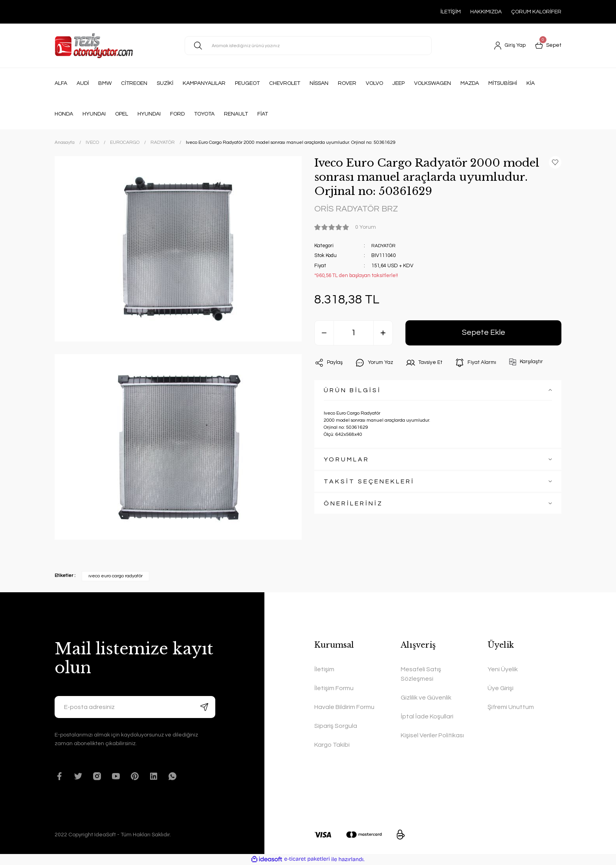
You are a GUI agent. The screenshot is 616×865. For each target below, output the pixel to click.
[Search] (308, 46)
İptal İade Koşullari (427, 716)
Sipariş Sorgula (336, 726)
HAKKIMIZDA (486, 12)
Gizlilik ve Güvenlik (426, 698)
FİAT (263, 114)
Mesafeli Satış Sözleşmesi (421, 674)
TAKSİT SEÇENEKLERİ (369, 482)
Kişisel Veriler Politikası (432, 735)
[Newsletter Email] (135, 707)
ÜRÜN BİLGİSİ (352, 391)
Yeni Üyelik (503, 669)
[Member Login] (509, 46)
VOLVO (374, 83)
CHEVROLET (285, 83)
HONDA (64, 114)
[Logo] (94, 46)
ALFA (61, 83)
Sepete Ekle (483, 333)
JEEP (399, 83)
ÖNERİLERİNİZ (353, 504)
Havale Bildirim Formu (344, 707)
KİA (531, 83)
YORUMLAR (346, 460)
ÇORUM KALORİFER (536, 12)
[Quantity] (354, 334)
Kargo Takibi (332, 745)
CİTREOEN (134, 83)
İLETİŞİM (451, 12)
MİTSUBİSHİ (503, 83)
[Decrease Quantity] (324, 334)
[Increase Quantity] (383, 334)
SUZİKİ (165, 83)
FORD (177, 114)
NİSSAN (319, 83)
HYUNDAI (94, 114)
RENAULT (236, 114)
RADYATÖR (385, 246)
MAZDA (470, 83)
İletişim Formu (334, 688)
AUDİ (83, 83)
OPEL (122, 114)
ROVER (347, 83)
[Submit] (204, 707)
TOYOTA (204, 114)
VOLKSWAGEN (433, 83)
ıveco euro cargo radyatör (115, 576)
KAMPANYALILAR (204, 83)
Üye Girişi (500, 688)
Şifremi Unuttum (511, 707)
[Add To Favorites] (555, 162)
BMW (105, 83)
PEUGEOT (247, 83)
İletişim (324, 669)
